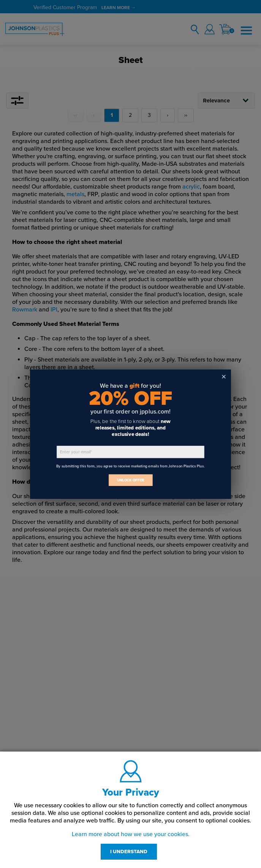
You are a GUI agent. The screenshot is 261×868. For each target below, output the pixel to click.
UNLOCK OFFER (131, 480)
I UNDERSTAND (129, 852)
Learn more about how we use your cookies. (131, 834)
